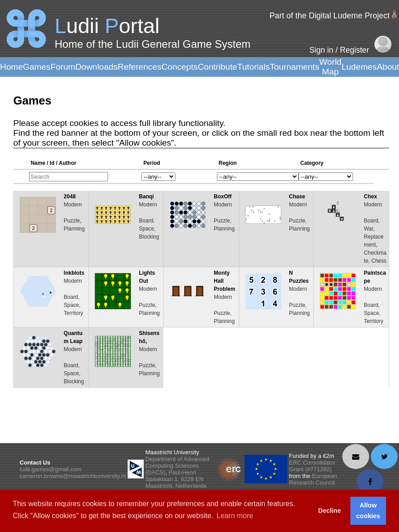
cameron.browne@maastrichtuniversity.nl (73, 476)
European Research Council (313, 479)
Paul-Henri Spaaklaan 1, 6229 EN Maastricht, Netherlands (176, 479)
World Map (330, 67)
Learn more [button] (235, 516)
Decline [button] (330, 511)
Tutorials (253, 67)
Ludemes (359, 67)
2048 (70, 197)
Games (37, 67)
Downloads (97, 67)
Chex (370, 197)
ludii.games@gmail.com (50, 469)
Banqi (146, 197)
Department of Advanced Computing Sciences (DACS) (177, 466)
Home (11, 67)
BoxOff (223, 197)
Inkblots (74, 273)
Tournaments (294, 67)
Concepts (180, 67)
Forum (63, 67)
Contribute (218, 67)
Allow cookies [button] (368, 511)
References (140, 67)
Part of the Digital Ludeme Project (330, 16)
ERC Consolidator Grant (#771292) (312, 466)
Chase (297, 197)
